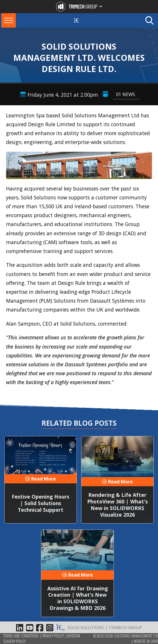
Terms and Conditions (21, 636)
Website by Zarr (146, 641)
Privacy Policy (53, 636)
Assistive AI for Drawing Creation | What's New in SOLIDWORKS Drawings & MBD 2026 (78, 598)
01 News (126, 94)
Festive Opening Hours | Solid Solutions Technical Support (40, 503)
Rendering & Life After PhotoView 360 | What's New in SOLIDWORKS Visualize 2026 (117, 505)
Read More (44, 479)
